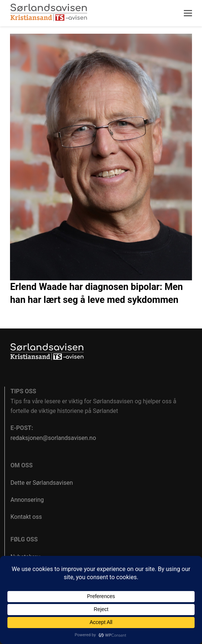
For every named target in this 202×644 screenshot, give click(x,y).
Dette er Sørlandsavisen (42, 483)
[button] (188, 13)
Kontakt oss (26, 517)
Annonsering (27, 500)
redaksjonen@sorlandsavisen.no (53, 438)
